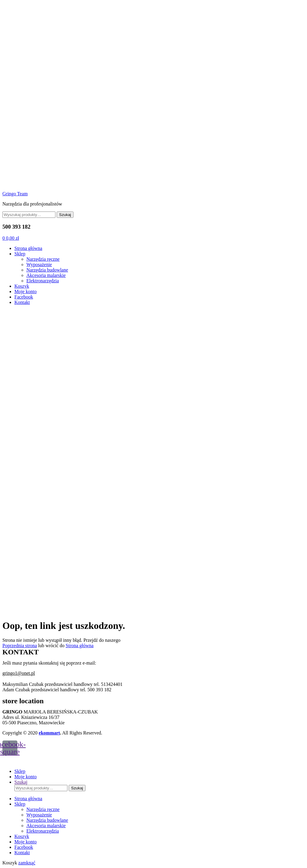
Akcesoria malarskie (46, 275)
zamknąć (27, 863)
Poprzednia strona (20, 646)
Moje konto (25, 291)
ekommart (49, 733)
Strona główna (28, 248)
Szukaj (65, 215)
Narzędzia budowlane (47, 270)
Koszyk (22, 286)
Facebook (24, 297)
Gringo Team (15, 194)
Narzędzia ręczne (43, 259)
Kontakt (22, 302)
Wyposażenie (39, 264)
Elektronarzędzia (43, 281)
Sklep (20, 254)
